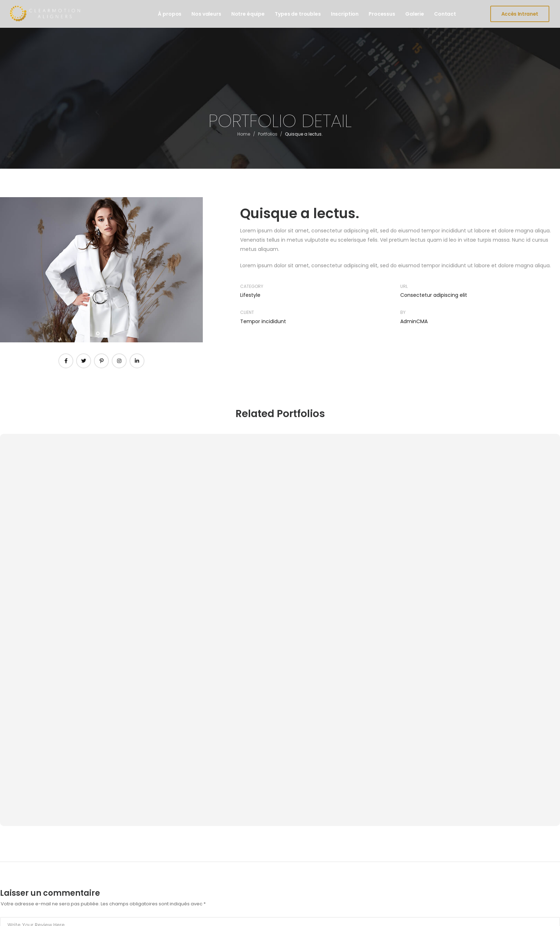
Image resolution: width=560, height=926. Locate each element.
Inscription (345, 14)
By (403, 312)
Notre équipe (248, 14)
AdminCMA (414, 321)
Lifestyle (250, 295)
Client (247, 312)
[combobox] (544, 917)
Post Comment (34, 726)
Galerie (415, 14)
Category (252, 286)
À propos (170, 14)
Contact (445, 14)
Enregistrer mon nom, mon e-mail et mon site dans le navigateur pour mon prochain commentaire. (123, 705)
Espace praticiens (335, 849)
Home (244, 136)
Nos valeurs (206, 14)
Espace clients (331, 824)
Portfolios (268, 136)
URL (404, 286)
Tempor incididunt (263, 321)
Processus (382, 14)
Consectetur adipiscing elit (434, 295)
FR (544, 917)
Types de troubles (298, 14)
